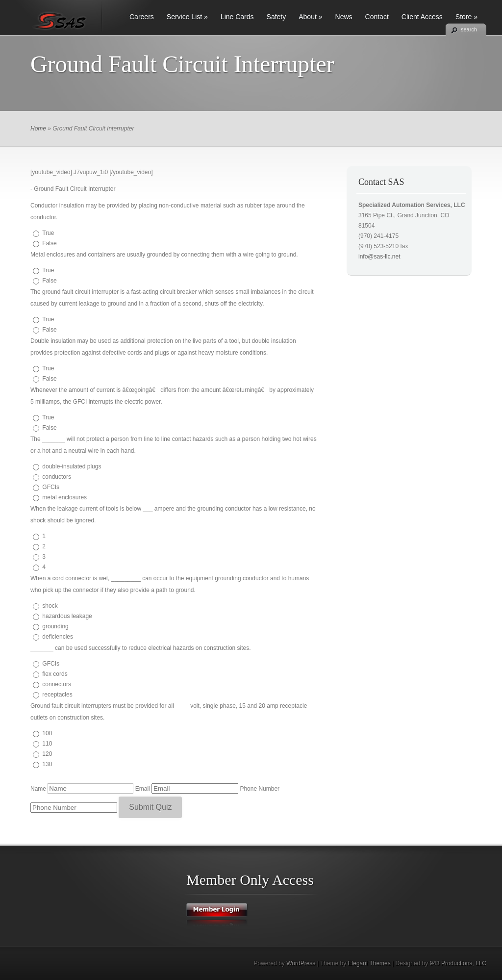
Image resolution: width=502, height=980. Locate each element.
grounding (55, 626)
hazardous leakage (67, 616)
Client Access (422, 17)
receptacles (57, 695)
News (344, 17)
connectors (57, 684)
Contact (377, 17)
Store (466, 17)
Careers (142, 17)
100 (47, 733)
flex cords (55, 674)
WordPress (301, 963)
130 (47, 764)
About (310, 17)
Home (38, 129)
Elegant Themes (369, 963)
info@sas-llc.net (379, 257)
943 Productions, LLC (458, 963)
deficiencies (58, 637)
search (469, 29)
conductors (57, 477)
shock (50, 606)
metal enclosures (64, 497)
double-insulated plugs (72, 466)
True (48, 233)
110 (47, 744)
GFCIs (51, 487)
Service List (187, 17)
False (49, 243)
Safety (276, 17)
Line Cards (237, 17)
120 (47, 754)
